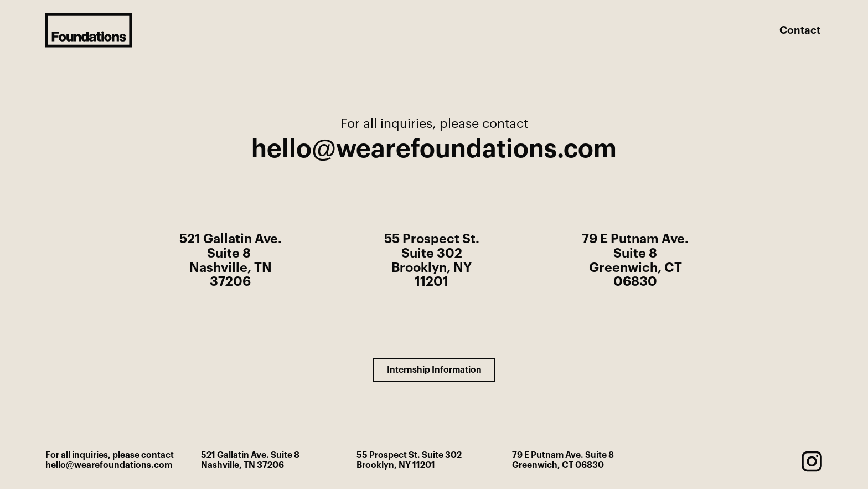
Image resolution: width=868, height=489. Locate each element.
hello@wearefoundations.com (434, 150)
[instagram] (812, 461)
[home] (89, 30)
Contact (800, 31)
